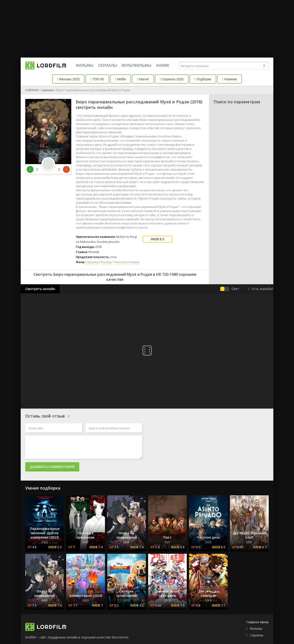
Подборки (203, 79)
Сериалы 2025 (172, 79)
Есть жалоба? (261, 289)
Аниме (163, 65)
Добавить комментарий (52, 467)
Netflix (121, 79)
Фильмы (85, 65)
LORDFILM (32, 90)
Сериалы (107, 65)
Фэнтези (121, 262)
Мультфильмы (137, 65)
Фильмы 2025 (68, 79)
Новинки (229, 79)
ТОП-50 (97, 79)
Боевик (107, 262)
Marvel (143, 79)
